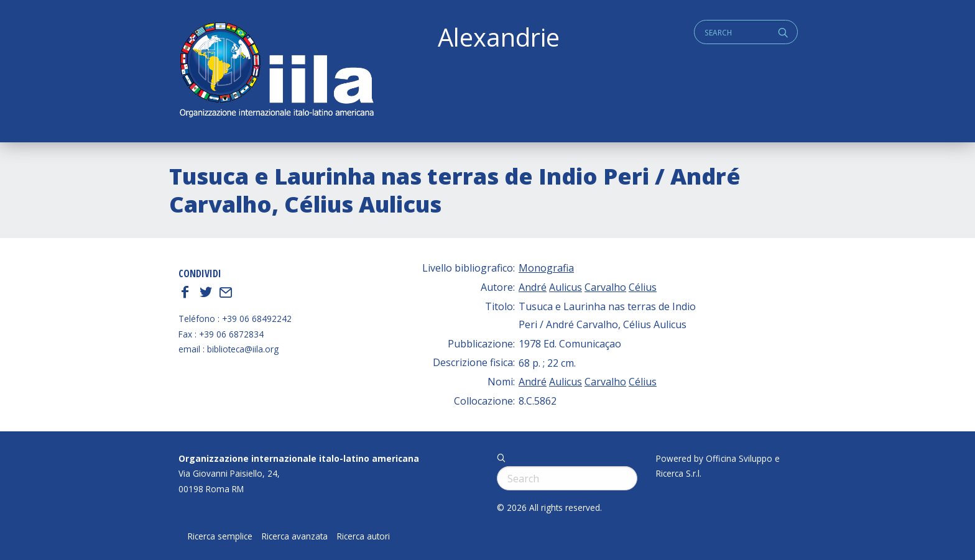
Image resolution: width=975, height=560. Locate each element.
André (533, 287)
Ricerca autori (363, 536)
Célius (643, 287)
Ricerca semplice (220, 536)
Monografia (546, 268)
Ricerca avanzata (295, 536)
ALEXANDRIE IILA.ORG (276, 71)
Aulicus (566, 287)
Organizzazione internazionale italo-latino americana (299, 458)
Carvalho (605, 287)
